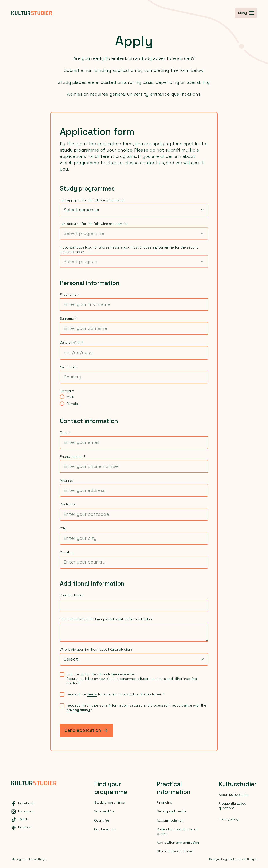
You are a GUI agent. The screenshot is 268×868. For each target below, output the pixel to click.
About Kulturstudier (234, 795)
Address (66, 480)
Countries (102, 820)
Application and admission (178, 842)
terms (92, 694)
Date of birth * (72, 343)
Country (66, 552)
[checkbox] (62, 674)
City (63, 528)
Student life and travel (175, 851)
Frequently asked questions (232, 806)
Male (70, 397)
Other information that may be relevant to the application (107, 619)
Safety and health (171, 811)
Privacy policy (229, 819)
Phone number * (73, 457)
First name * (70, 295)
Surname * (68, 319)
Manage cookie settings (29, 859)
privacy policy (78, 710)
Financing (164, 803)
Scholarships (104, 811)
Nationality (69, 367)
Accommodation (170, 820)
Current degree (72, 595)
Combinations (105, 829)
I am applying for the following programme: (94, 224)
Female (72, 404)
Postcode (68, 504)
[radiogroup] (134, 400)
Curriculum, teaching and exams (177, 831)
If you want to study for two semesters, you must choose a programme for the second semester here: (129, 250)
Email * (65, 433)
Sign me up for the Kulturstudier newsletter (101, 674)
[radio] (62, 397)
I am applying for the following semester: (92, 200)
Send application (86, 730)
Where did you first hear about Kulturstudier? (96, 650)
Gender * (67, 391)
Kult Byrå (250, 859)
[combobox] (134, 210)
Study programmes (109, 803)
